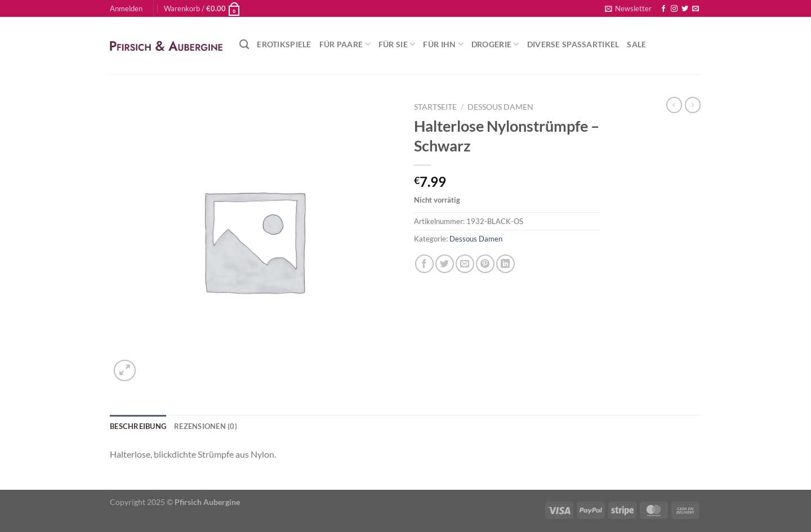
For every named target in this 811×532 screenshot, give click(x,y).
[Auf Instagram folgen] (674, 9)
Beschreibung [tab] (138, 426)
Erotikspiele (284, 44)
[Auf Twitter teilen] (445, 264)
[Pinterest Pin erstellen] (485, 264)
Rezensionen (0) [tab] (206, 426)
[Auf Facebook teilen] (424, 264)
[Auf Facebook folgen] (663, 9)
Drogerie (495, 44)
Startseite (435, 107)
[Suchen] (244, 45)
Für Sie (397, 44)
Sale (636, 44)
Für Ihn (443, 44)
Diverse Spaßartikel (573, 44)
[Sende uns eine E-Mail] (696, 9)
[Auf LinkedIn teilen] (505, 264)
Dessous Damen (500, 107)
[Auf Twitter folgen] (685, 9)
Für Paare (345, 44)
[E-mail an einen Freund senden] (465, 264)
